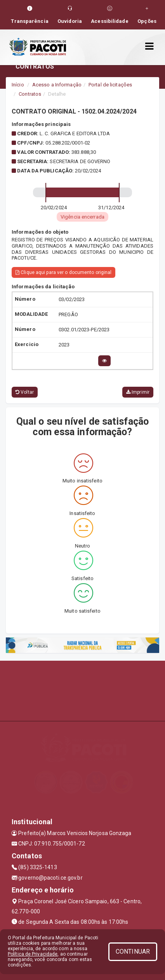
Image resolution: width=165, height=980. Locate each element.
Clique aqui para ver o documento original (63, 272)
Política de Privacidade (33, 954)
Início (18, 85)
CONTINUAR (133, 952)
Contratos (30, 94)
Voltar (25, 392)
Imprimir (138, 392)
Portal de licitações (110, 85)
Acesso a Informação (57, 85)
